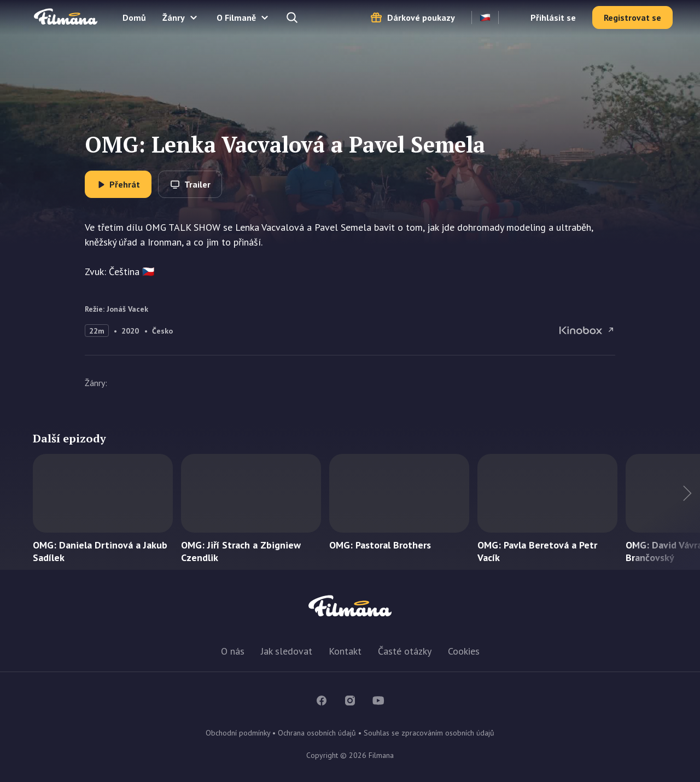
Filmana (66, 17)
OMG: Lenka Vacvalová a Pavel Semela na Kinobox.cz (587, 330)
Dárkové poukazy (421, 17)
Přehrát (125, 184)
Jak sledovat (287, 651)
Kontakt (345, 651)
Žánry (174, 17)
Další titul (667, 512)
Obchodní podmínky (238, 733)
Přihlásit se (553, 17)
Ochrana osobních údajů (317, 733)
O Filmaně (236, 17)
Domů (134, 17)
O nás (233, 651)
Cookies (464, 651)
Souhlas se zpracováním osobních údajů (429, 733)
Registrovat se (632, 17)
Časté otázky (405, 651)
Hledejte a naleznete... (293, 17)
